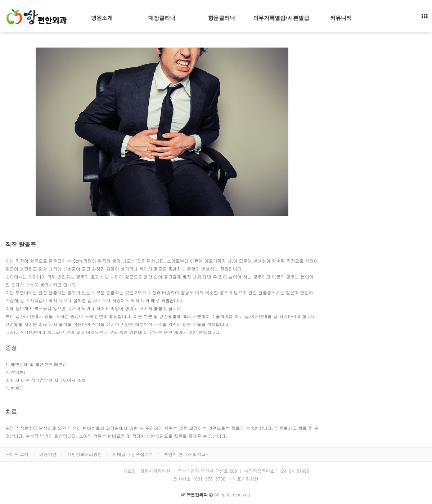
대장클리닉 (162, 18)
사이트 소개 (17, 454)
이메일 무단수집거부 (133, 454)
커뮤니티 (341, 18)
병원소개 (102, 18)
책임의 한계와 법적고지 (187, 454)
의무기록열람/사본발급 (281, 18)
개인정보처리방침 (85, 454)
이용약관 (48, 454)
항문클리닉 (222, 18)
